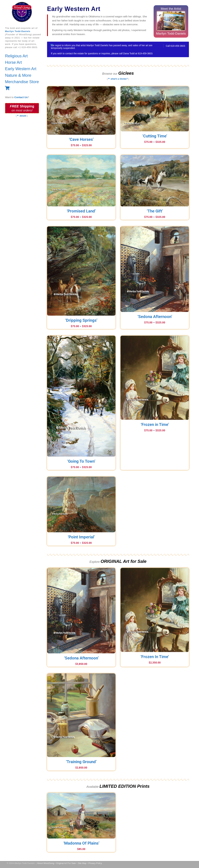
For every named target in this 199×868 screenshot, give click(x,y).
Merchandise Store (22, 82)
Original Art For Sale (66, 863)
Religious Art (16, 56)
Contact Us (21, 97)
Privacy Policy (95, 863)
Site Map (82, 863)
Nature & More (18, 75)
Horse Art (13, 62)
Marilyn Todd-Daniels (18, 31)
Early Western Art (21, 69)
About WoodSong (46, 863)
